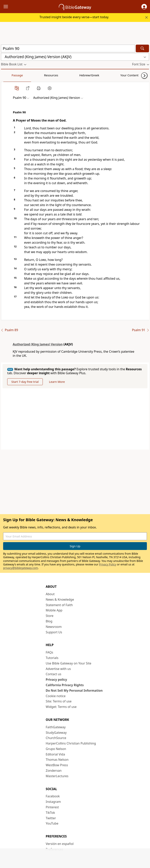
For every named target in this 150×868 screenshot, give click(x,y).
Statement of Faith (59, 605)
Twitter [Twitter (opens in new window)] (51, 818)
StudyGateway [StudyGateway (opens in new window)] (56, 733)
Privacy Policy (108, 564)
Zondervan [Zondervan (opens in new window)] (54, 771)
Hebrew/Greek (52, 75)
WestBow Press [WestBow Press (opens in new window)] (57, 765)
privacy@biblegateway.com (21, 568)
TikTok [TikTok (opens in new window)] (50, 813)
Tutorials (52, 658)
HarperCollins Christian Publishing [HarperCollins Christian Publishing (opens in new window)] (71, 743)
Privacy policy (56, 680)
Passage (10, 75)
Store (50, 616)
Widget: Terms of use (61, 707)
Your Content (77, 75)
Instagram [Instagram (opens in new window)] (53, 802)
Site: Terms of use (59, 701)
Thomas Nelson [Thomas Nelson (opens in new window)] (57, 760)
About (50, 594)
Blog (49, 621)
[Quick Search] (68, 48)
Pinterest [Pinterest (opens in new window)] (52, 807)
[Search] (142, 48)
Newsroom (54, 627)
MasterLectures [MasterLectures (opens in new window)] (57, 776)
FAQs (49, 652)
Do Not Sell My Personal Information (74, 690)
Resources (29, 75)
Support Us (54, 632)
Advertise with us (58, 669)
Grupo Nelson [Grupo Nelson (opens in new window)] (56, 749)
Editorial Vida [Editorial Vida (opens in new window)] (55, 754)
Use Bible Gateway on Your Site (68, 663)
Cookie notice (56, 696)
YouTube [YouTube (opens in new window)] (52, 823)
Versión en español (60, 844)
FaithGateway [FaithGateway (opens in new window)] (56, 727)
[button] (144, 7)
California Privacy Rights (65, 685)
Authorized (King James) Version (38, 344)
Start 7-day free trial (25, 382)
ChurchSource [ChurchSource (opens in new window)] (56, 738)
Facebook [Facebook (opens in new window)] (53, 796)
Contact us (54, 674)
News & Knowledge (60, 599)
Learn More (57, 382)
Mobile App (54, 610)
